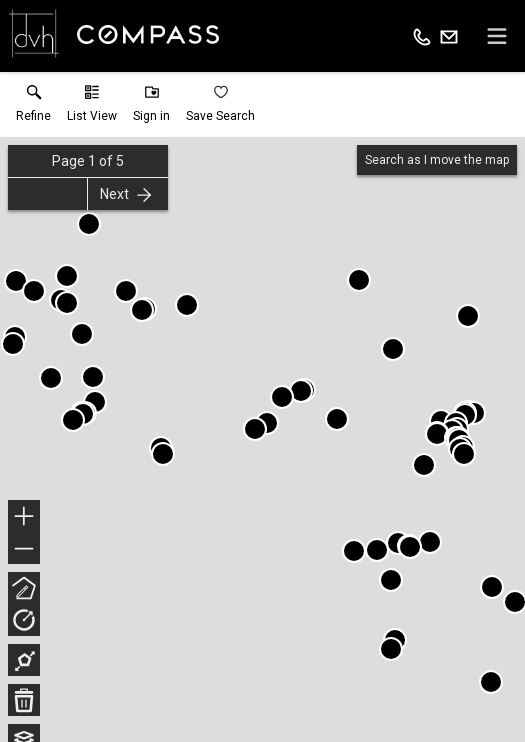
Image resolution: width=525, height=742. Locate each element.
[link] (33, 108)
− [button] (24, 549)
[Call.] (422, 36)
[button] (92, 108)
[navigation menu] (497, 36)
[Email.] (449, 36)
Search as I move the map (437, 160)
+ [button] (24, 518)
